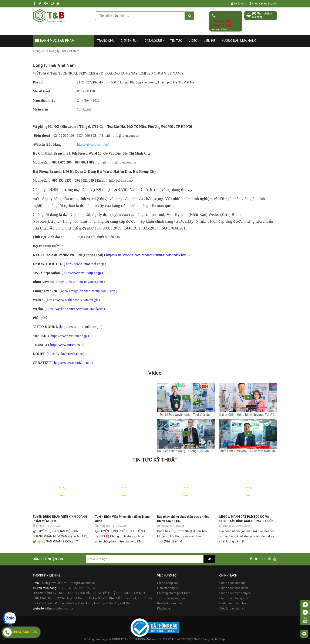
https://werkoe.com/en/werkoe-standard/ (74, 309)
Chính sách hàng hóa (234, 598)
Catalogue (154, 41)
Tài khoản (239, 4)
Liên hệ (209, 41)
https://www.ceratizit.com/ (73, 363)
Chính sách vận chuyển (235, 593)
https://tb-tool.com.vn (60, 608)
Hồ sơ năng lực (167, 583)
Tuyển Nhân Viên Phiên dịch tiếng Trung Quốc (122, 519)
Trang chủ (106, 41)
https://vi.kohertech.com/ (65, 354)
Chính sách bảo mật (233, 583)
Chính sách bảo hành (234, 588)
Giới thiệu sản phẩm (171, 603)
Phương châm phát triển (174, 593)
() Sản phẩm (262, 15)
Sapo (223, 639)
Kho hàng (164, 608)
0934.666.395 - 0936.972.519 (222, 24)
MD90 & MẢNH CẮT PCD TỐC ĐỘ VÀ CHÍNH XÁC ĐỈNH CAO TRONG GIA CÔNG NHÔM (248, 519)
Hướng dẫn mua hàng (239, 41)
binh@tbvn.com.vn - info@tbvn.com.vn (68, 583)
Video (193, 41)
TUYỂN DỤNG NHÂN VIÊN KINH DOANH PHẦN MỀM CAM (60, 519)
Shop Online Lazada (263, 4)
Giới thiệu (130, 41)
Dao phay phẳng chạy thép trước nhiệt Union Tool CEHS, (183, 519)
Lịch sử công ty (168, 588)
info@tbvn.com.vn (123, 162)
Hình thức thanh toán (234, 603)
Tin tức (176, 41)
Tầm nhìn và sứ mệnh (172, 598)
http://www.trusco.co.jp (67, 345)
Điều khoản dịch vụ (232, 608)
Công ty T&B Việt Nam (54, 65)
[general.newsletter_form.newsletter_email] (144, 559)
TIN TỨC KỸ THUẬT (155, 460)
